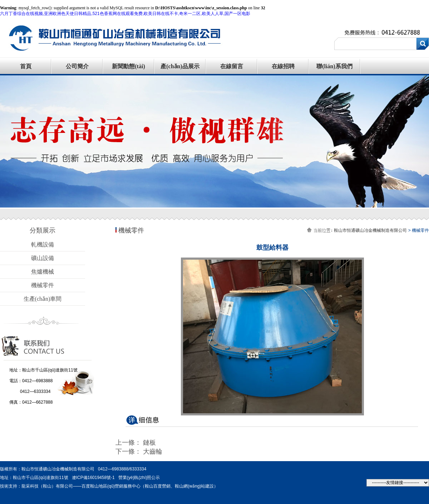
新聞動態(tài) (128, 66)
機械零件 (43, 285)
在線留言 (232, 66)
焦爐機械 (43, 272)
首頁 (26, 66)
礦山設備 (43, 258)
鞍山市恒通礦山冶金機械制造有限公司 (370, 230)
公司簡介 (77, 66)
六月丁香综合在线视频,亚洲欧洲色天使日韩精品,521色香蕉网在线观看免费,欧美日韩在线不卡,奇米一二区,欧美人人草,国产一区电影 (125, 14)
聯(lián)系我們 (334, 66)
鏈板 (149, 443)
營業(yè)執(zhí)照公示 (139, 478)
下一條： (129, 451)
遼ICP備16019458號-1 (93, 478)
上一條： (129, 443)
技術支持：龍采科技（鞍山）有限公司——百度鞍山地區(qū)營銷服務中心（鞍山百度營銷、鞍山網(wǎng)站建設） (109, 486)
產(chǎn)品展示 (180, 66)
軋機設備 (43, 244)
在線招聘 (283, 66)
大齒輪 (153, 451)
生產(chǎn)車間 (43, 299)
